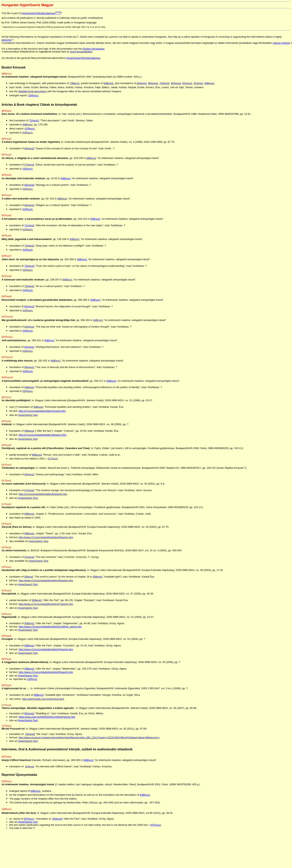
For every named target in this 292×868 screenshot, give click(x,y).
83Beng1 (109, 86)
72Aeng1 (29, 248)
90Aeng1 (29, 477)
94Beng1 (209, 86)
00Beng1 (98, 579)
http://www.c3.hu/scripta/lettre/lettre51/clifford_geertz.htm (50, 629)
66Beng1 (37, 457)
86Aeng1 (153, 86)
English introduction (94, 49)
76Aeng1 (29, 288)
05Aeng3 (57, 823)
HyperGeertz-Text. (28, 500)
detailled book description (32, 94)
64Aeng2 (29, 187)
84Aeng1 (142, 86)
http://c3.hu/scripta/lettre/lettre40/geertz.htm (43, 496)
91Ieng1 (198, 86)
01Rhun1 (33, 98)
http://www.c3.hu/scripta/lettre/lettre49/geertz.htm (46, 583)
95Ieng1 (29, 579)
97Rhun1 (30, 131)
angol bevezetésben (81, 52)
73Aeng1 (34, 123)
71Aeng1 (29, 228)
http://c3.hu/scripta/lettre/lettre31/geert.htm (42, 413)
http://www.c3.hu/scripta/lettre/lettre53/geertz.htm (46, 652)
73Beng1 (74, 86)
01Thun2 (53, 461)
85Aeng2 (29, 716)
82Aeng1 (187, 86)
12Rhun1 (32, 681)
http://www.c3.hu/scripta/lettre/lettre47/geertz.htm (46, 606)
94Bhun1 (28, 127)
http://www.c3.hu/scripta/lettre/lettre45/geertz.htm (46, 540)
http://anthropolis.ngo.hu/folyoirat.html (43, 701)
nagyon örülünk (281, 43)
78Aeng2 (30, 736)
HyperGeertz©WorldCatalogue (41, 13)
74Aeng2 (164, 86)
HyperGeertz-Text (28, 417)
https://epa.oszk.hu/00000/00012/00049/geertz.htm (47, 719)
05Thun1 (29, 823)
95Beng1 (29, 433)
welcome (6, 40)
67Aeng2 (29, 493)
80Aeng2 (176, 86)
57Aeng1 (29, 167)
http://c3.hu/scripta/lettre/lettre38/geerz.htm (42, 437)
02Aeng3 (29, 559)
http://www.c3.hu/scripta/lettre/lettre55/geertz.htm (46, 674)
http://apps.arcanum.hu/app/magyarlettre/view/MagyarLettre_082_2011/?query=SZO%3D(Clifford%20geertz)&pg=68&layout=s (89, 740)
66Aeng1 (29, 207)
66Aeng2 (29, 151)
